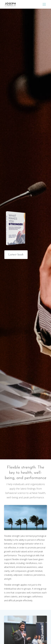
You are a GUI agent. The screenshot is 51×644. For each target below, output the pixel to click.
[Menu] (44, 4)
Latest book (16, 255)
